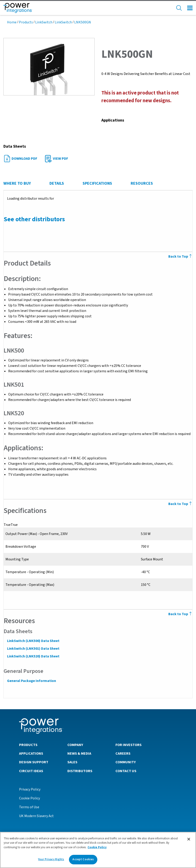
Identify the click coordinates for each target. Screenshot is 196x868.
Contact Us (126, 771)
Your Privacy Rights (51, 859)
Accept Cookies (83, 859)
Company (75, 745)
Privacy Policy (30, 789)
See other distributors (34, 219)
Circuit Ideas (31, 771)
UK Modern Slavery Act (36, 816)
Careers (123, 753)
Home (12, 22)
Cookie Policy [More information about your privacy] (97, 847)
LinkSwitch (44, 22)
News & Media (79, 753)
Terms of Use (29, 807)
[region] (98, 850)
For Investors (129, 745)
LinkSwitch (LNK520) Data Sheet (33, 656)
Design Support (34, 762)
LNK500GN (83, 22)
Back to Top (181, 614)
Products (26, 22)
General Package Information (31, 681)
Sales (72, 762)
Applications (31, 753)
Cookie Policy (29, 798)
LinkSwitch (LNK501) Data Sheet (33, 649)
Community (126, 762)
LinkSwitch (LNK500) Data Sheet (33, 641)
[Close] (189, 839)
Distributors (80, 771)
